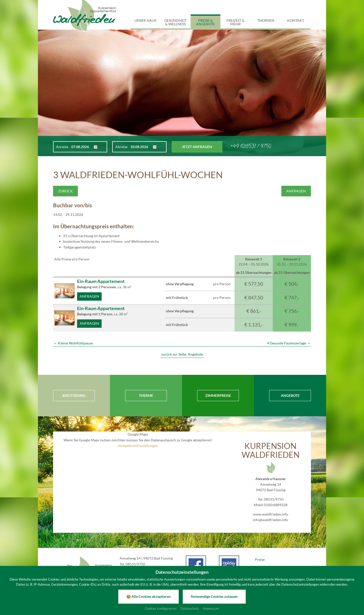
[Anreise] (82, 147)
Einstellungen (147, 446)
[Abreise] (141, 147)
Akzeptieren (127, 446)
